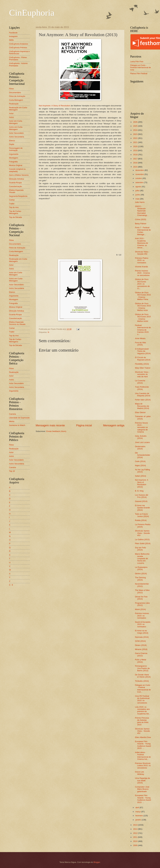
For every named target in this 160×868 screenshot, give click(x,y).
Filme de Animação (17, 96)
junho (138, 195)
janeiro (139, 820)
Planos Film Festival (139, 73)
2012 (135, 833)
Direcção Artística (17, 179)
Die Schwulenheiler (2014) (143, 455)
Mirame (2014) (141, 649)
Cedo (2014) (140, 461)
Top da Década (16, 217)
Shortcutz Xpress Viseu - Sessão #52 (142, 731)
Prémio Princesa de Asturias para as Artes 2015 (142, 721)
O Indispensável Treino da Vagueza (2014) (143, 351)
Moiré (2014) (140, 609)
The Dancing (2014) (140, 579)
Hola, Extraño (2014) (141, 437)
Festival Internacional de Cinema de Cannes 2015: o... (143, 330)
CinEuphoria (32, 13)
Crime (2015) (141, 219)
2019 (135, 150)
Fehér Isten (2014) (143, 400)
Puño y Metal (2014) (141, 661)
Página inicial (84, 425)
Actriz (12, 117)
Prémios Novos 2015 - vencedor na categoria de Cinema (141, 427)
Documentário (15, 93)
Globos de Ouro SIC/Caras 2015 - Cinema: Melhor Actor (143, 307)
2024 (135, 130)
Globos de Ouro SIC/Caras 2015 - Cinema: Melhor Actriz (143, 318)
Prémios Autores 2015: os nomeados (142, 616)
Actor (11, 113)
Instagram (13, 36)
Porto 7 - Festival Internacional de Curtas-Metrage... (143, 231)
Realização (14, 104)
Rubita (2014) (141, 520)
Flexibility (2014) (142, 364)
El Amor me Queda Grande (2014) (142, 508)
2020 (135, 146)
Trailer (12, 204)
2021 (135, 142)
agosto (139, 187)
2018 (135, 155)
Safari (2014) (140, 476)
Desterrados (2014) (140, 448)
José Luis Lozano (142, 442)
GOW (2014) (140, 641)
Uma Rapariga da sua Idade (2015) (142, 780)
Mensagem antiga (114, 425)
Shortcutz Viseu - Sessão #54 (142, 253)
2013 (135, 829)
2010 (135, 841)
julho (138, 191)
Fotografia (13, 162)
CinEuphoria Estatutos (19, 44)
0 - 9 (11, 585)
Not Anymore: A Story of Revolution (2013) (142, 483)
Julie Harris (140, 202)
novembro (140, 174)
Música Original (16, 165)
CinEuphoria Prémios (18, 48)
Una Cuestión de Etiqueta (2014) (143, 394)
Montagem (14, 158)
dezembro (140, 170)
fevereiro (139, 816)
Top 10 (12, 471)
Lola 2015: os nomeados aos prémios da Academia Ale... (143, 710)
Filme (11, 89)
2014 (135, 825)
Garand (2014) (141, 501)
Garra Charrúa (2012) (141, 654)
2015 (135, 167)
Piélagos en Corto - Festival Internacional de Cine (141, 68)
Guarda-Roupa (15, 183)
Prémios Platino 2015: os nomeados (142, 260)
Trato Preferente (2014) (142, 388)
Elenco (12, 141)
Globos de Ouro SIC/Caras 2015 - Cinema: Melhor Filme (143, 296)
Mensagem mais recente (50, 425)
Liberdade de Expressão (20, 418)
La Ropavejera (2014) (141, 568)
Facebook (13, 33)
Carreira (13, 414)
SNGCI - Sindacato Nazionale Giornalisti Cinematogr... (142, 211)
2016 (135, 163)
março (138, 812)
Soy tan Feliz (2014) (140, 549)
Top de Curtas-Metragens (15, 212)
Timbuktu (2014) (142, 681)
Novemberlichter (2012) (142, 585)
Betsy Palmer (141, 224)
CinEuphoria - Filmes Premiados (18, 59)
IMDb (11, 40)
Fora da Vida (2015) (140, 344)
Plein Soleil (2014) (143, 543)
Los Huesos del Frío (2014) (142, 496)
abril (138, 807)
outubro (139, 178)
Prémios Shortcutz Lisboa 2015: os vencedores (143, 766)
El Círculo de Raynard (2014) (143, 359)
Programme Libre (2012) (142, 604)
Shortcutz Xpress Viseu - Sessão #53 (142, 533)
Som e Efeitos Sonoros (19, 175)
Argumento (14, 154)
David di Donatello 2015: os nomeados (143, 624)
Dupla (12, 144)
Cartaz (12, 200)
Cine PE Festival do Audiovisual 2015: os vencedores (142, 699)
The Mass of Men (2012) (142, 591)
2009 (135, 845)
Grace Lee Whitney (140, 773)
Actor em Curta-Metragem (16, 122)
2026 (135, 122)
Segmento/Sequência (18, 196)
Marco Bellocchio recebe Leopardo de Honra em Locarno (142, 558)
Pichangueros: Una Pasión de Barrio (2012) (142, 668)
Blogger (97, 862)
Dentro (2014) (141, 574)
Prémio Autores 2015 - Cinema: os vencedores (143, 273)
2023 (135, 134)
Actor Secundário (16, 133)
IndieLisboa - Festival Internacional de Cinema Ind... (143, 756)
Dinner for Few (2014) (141, 598)
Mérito (12, 421)
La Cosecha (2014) (140, 382)
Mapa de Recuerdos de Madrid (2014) (142, 406)
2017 (135, 159)
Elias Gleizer (140, 412)
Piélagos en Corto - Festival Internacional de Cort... (143, 689)
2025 (135, 126)
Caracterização (16, 186)
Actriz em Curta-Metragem (16, 128)
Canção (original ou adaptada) (17, 170)
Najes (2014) (140, 465)
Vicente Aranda (141, 267)
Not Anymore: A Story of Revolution (55, 106)
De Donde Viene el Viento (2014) (143, 676)
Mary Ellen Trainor (143, 368)
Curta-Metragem (16, 100)
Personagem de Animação (16, 149)
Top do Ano (14, 207)
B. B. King (139, 491)
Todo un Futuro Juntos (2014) (142, 515)
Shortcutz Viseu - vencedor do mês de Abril (142, 374)
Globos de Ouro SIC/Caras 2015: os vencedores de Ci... (142, 284)
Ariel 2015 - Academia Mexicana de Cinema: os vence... (142, 243)
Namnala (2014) (142, 637)
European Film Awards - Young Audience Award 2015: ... (143, 745)
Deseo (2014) (141, 645)
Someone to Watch (17, 425)
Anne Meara (140, 338)
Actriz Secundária (17, 137)
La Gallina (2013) (142, 539)
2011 (135, 837)
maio (138, 199)
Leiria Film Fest (137, 62)
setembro (140, 182)
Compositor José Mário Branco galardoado (142, 789)
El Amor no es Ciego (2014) (142, 632)
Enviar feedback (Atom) (56, 431)
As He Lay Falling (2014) (142, 471)
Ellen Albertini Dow (143, 737)
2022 (135, 138)
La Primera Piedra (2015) (143, 526)
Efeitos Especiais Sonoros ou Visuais (17, 323)
